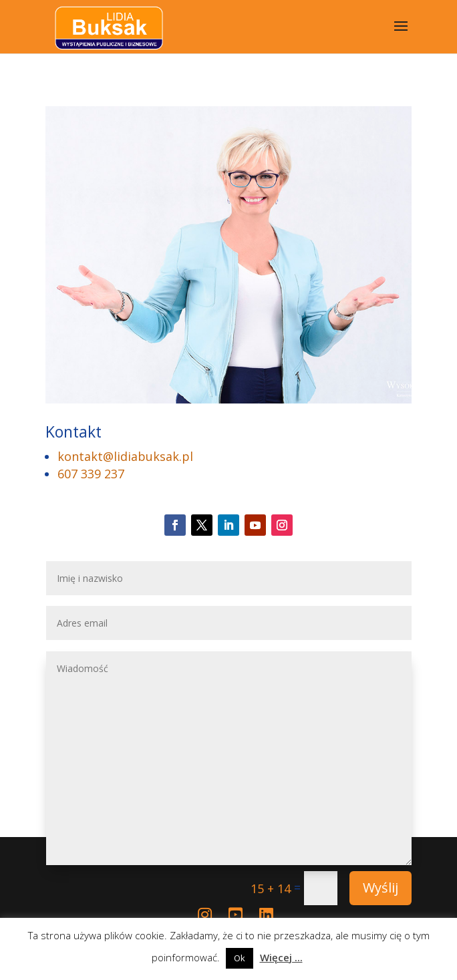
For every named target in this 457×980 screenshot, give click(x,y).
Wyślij (380, 887)
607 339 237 (91, 474)
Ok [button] (240, 958)
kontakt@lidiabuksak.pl (125, 456)
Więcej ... (281, 957)
